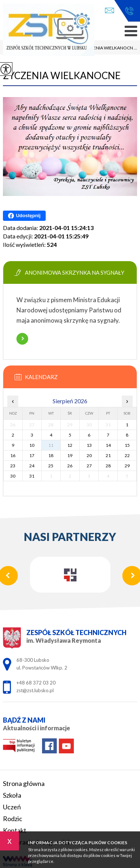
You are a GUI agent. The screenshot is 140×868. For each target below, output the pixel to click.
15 (127, 445)
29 (127, 466)
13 (89, 445)
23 (13, 466)
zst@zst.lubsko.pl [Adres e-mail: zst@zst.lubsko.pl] (35, 690)
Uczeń (12, 807)
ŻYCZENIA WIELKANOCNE (62, 75)
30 (13, 476)
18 (51, 455)
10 (32, 445)
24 (32, 466)
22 (127, 455)
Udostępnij (24, 216)
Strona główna (24, 783)
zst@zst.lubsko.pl (109, 10)
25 (51, 466)
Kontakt (15, 830)
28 (108, 466)
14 (108, 445)
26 (70, 466)
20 (89, 455)
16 (13, 455)
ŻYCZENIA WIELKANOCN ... (105, 48)
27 (89, 466)
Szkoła (12, 795)
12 (70, 445)
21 (108, 455)
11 (51, 445)
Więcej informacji (22, 339)
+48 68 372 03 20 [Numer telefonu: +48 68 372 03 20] (36, 683)
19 (70, 455)
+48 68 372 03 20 (129, 11)
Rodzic (13, 819)
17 (32, 455)
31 (32, 476)
